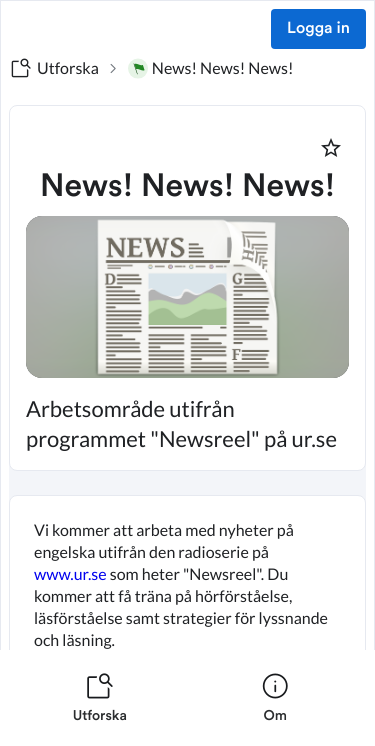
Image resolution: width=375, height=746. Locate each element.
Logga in (318, 29)
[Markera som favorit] (331, 148)
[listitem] (100, 698)
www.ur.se (70, 574)
